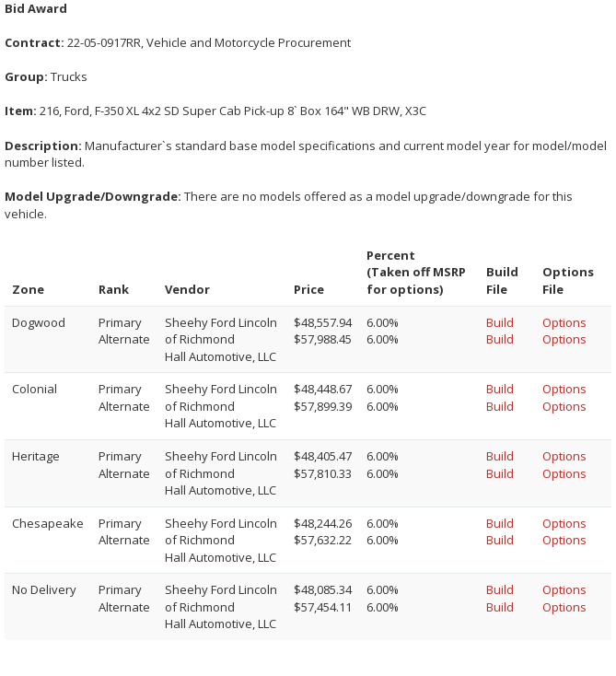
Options (564, 322)
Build (500, 322)
